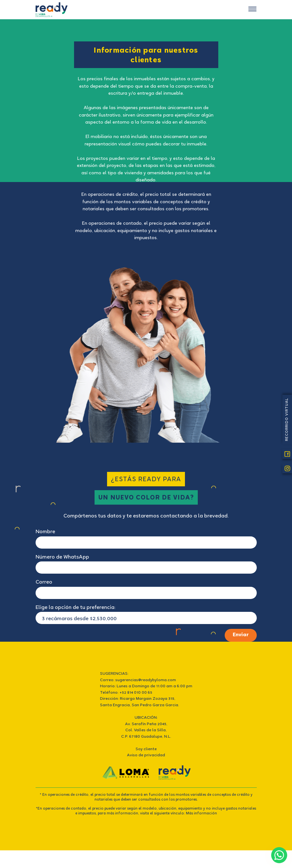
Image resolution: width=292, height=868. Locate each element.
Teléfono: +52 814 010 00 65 (126, 693)
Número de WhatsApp (62, 557)
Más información (201, 814)
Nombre (45, 532)
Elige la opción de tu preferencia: (76, 608)
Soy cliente (146, 749)
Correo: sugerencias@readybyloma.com (138, 680)
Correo (44, 582)
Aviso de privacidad (146, 755)
